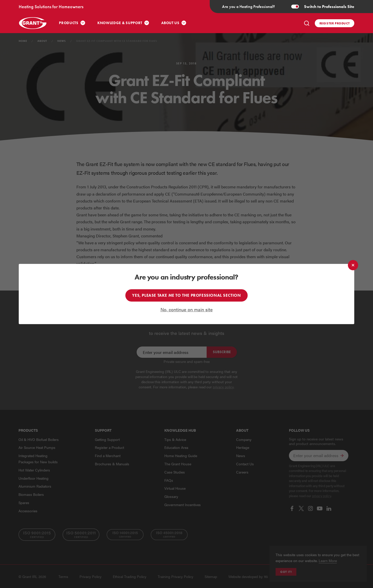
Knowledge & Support (120, 23)
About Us (170, 23)
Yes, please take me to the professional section (186, 295)
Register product (335, 23)
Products (69, 23)
